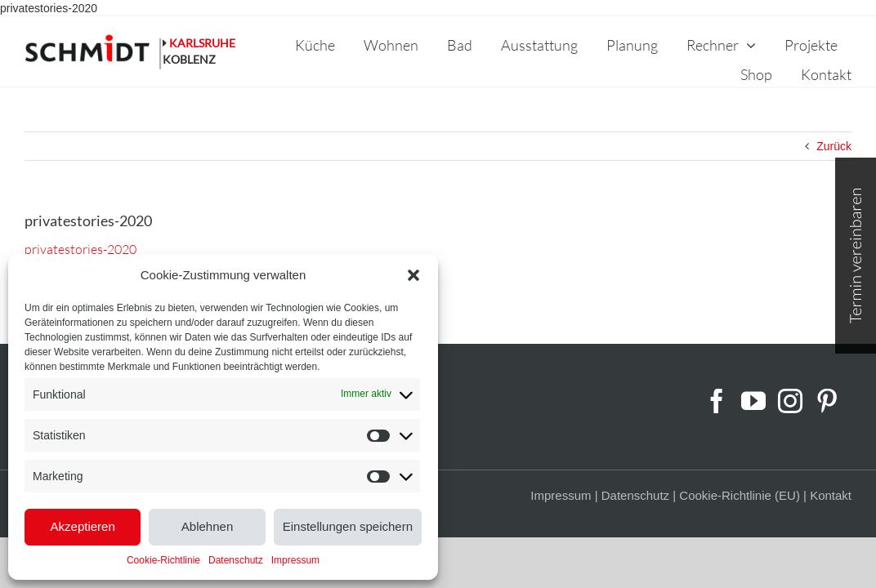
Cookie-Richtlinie (163, 560)
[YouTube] (753, 401)
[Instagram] (790, 401)
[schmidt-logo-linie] (94, 52)
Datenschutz (236, 560)
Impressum (295, 560)
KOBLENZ (189, 59)
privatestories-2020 (49, 8)
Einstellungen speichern (348, 526)
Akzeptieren (83, 526)
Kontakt (831, 495)
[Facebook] (717, 401)
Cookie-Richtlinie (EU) (740, 495)
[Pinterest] (827, 401)
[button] (413, 275)
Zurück (834, 146)
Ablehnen (207, 526)
